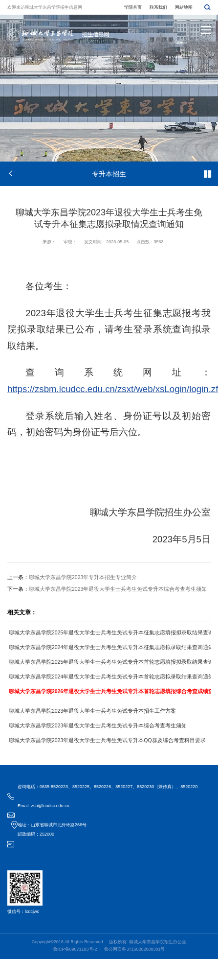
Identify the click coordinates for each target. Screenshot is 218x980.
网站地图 (184, 7)
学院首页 (133, 7)
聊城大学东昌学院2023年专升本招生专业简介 (83, 577)
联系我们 (158, 7)
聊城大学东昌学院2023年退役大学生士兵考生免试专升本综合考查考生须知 (118, 589)
